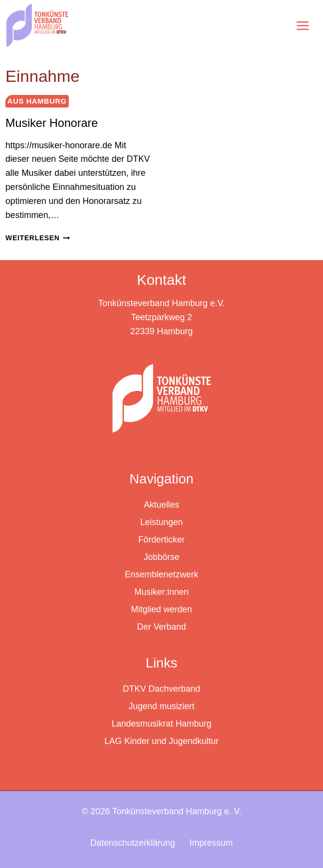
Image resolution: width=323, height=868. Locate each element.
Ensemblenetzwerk (161, 574)
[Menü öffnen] (302, 25)
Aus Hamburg (37, 101)
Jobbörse (161, 557)
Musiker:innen (161, 592)
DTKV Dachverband (161, 689)
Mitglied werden (161, 609)
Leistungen (161, 522)
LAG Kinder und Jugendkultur (161, 741)
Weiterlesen (38, 238)
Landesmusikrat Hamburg (161, 724)
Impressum (211, 843)
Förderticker (161, 540)
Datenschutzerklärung (132, 843)
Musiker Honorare (52, 123)
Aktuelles (161, 505)
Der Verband (161, 627)
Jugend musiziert (161, 706)
